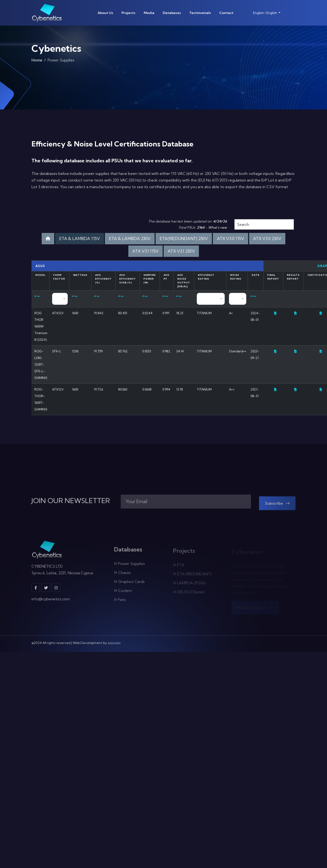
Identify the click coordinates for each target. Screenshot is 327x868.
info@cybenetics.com (51, 602)
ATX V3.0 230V (267, 239)
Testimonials (200, 13)
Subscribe (278, 506)
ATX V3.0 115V (231, 239)
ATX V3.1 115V (146, 251)
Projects (128, 13)
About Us (105, 13)
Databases (172, 13)
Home (37, 62)
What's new (217, 227)
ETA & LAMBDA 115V (80, 239)
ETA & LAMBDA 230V (130, 239)
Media (149, 13)
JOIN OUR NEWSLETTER (71, 501)
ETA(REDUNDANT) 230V (184, 239)
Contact (226, 13)
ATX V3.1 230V (181, 251)
